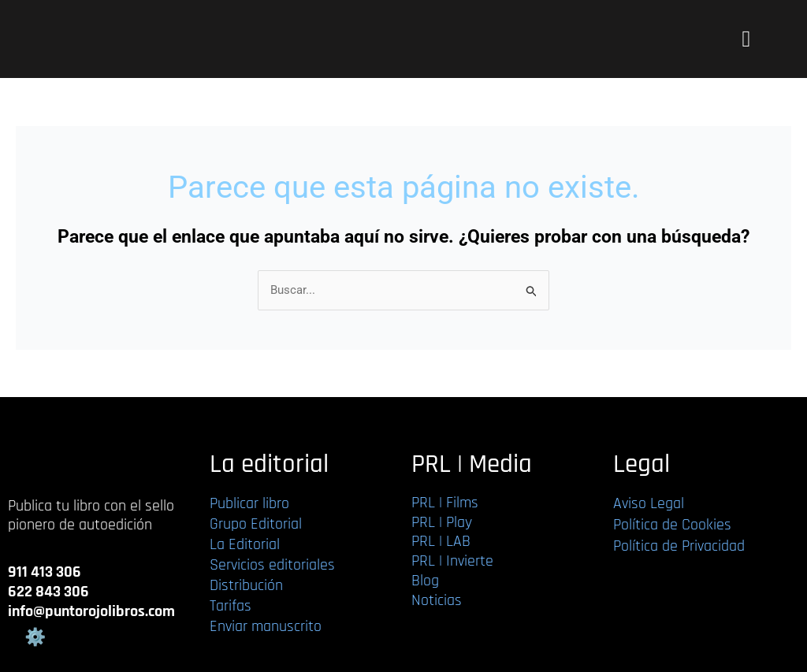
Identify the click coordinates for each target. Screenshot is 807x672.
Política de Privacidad (679, 546)
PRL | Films (445, 503)
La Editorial (245, 544)
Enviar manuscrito (266, 626)
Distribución (246, 585)
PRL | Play (442, 522)
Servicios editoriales (272, 565)
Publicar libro (249, 503)
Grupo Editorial (256, 524)
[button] (746, 39)
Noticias (437, 600)
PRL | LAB (441, 541)
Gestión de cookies (35, 637)
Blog (425, 581)
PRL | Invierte (452, 561)
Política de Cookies (672, 525)
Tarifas (231, 606)
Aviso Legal (649, 503)
